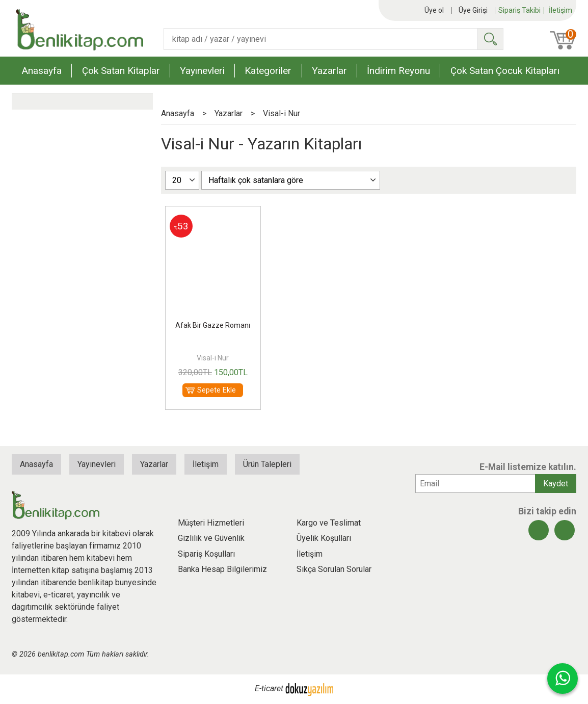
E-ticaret (269, 689)
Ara (490, 39)
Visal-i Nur (213, 358)
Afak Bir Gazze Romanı (213, 325)
